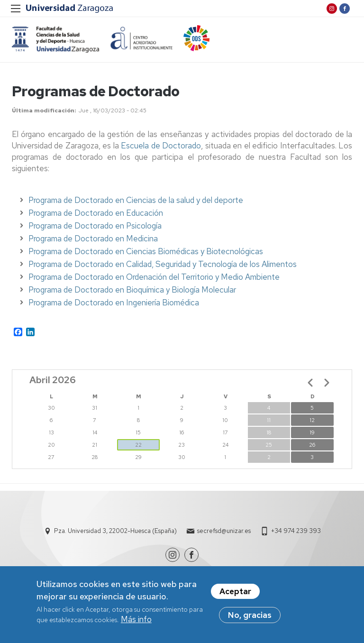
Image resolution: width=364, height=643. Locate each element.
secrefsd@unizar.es (224, 531)
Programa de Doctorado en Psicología (95, 226)
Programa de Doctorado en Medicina (93, 239)
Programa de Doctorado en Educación (96, 213)
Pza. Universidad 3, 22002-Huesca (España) (115, 531)
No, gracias (250, 615)
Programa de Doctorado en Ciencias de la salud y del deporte (136, 200)
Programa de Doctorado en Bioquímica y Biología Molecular (132, 290)
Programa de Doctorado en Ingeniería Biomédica (114, 303)
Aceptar (235, 592)
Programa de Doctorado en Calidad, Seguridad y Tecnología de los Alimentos (163, 264)
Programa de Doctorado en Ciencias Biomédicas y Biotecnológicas (146, 251)
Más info (136, 620)
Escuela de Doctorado (161, 146)
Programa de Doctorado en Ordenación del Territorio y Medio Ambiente (154, 277)
